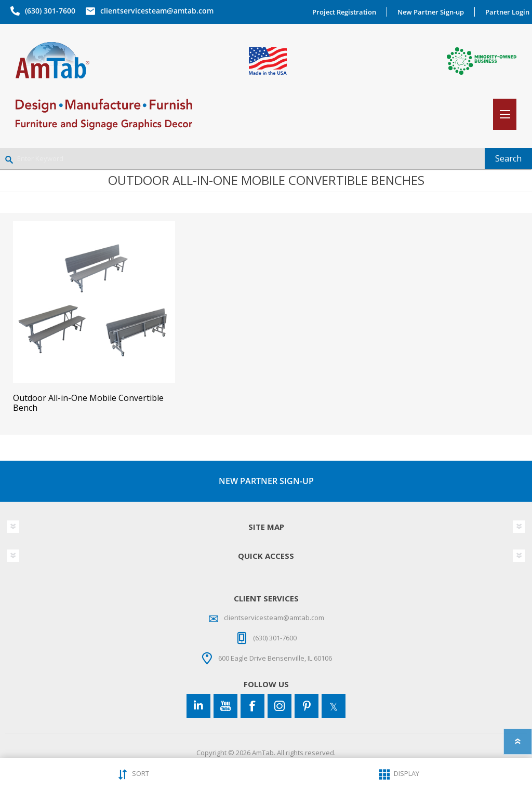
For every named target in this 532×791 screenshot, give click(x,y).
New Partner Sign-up (431, 12)
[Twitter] (334, 706)
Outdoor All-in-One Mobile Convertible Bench (88, 403)
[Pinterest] (307, 706)
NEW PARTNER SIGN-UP (266, 481)
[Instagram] (280, 706)
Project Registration (344, 12)
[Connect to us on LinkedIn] (198, 706)
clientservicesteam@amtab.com (157, 11)
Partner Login (507, 12)
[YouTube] (225, 706)
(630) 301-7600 (50, 11)
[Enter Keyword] (242, 158)
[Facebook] (252, 706)
